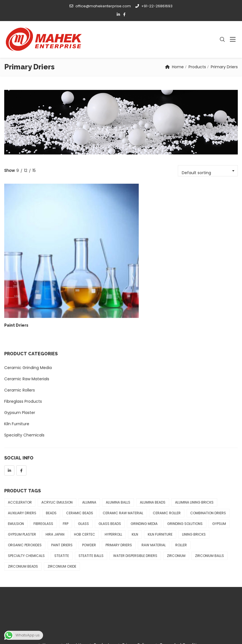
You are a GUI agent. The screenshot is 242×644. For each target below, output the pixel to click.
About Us (74, 585)
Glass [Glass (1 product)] (83, 464)
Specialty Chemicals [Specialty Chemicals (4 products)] (26, 496)
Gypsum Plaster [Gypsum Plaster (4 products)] (22, 475)
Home (178, 67)
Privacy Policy (136, 585)
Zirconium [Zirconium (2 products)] (176, 496)
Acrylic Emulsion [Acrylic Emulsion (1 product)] (57, 442)
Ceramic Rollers (20, 330)
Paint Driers (16, 265)
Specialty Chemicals (24, 375)
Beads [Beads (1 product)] (51, 453)
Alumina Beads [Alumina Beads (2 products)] (153, 442)
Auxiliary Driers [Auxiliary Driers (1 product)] (22, 453)
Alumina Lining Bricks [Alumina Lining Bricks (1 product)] (194, 442)
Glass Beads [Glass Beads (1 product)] (110, 464)
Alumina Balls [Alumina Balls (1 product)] (118, 442)
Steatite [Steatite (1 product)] (62, 496)
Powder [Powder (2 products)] (89, 485)
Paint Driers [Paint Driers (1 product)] (62, 485)
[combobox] (208, 171)
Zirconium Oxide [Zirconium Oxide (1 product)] (62, 507)
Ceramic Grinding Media (28, 308)
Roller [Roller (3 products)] (181, 485)
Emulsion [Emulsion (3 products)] (16, 464)
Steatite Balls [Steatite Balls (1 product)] (91, 496)
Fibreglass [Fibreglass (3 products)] (43, 464)
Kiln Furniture (17, 364)
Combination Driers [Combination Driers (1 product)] (208, 453)
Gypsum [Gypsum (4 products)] (219, 464)
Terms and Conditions (182, 585)
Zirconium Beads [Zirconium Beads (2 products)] (23, 507)
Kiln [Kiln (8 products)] (135, 475)
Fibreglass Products (23, 342)
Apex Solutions (224, 634)
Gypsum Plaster (20, 353)
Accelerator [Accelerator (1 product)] (20, 442)
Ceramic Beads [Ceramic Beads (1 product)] (80, 453)
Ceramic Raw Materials (27, 319)
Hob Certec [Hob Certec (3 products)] (85, 475)
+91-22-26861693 (154, 6)
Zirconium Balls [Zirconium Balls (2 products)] (209, 496)
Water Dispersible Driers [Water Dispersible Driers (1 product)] (135, 496)
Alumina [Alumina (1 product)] (89, 442)
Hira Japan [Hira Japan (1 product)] (55, 475)
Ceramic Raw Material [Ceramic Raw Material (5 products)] (123, 453)
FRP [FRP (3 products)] (66, 464)
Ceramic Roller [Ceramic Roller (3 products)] (167, 453)
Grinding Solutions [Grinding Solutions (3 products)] (185, 464)
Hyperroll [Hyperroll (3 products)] (113, 475)
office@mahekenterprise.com (100, 6)
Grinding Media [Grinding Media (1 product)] (144, 464)
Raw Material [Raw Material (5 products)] (154, 485)
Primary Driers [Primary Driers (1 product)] (119, 485)
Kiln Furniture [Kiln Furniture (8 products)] (160, 475)
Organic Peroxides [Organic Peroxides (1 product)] (25, 485)
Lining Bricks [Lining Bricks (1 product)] (194, 475)
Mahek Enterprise (57, 634)
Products (197, 67)
